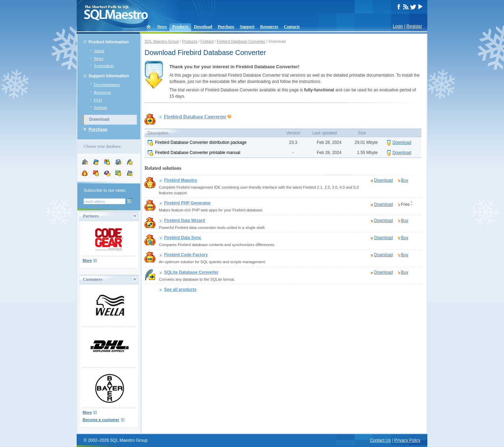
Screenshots (104, 66)
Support (247, 27)
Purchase (226, 27)
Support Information (109, 76)
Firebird (207, 41)
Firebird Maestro (181, 180)
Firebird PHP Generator (187, 203)
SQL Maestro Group (162, 41)
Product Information (109, 42)
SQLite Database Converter (191, 272)
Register (414, 26)
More (87, 260)
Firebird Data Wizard (185, 221)
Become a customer (101, 420)
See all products (180, 289)
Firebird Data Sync (183, 238)
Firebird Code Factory (186, 255)
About (99, 51)
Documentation (107, 85)
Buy (405, 180)
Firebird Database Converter (241, 41)
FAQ (98, 100)
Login (398, 26)
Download (203, 27)
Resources (269, 27)
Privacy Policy (407, 440)
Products (180, 27)
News (162, 27)
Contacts (292, 27)
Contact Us (380, 440)
